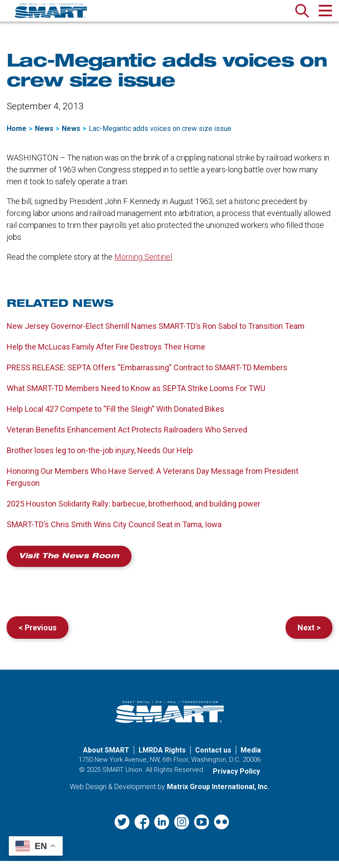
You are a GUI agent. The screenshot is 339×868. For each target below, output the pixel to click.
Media (251, 757)
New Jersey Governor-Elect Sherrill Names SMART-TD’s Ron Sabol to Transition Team (156, 331)
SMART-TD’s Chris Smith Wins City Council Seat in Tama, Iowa (115, 529)
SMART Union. (123, 777)
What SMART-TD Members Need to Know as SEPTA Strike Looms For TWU (136, 393)
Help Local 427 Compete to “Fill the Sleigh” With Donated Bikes (115, 414)
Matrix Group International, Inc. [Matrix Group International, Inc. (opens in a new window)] (218, 794)
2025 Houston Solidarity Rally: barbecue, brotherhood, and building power (134, 509)
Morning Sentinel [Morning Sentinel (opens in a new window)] (143, 262)
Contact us (213, 757)
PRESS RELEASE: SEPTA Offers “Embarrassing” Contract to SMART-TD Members (147, 372)
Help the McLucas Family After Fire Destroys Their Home (106, 352)
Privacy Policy (236, 778)
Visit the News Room (69, 562)
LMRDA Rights (162, 757)
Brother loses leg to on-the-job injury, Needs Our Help (100, 455)
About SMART (106, 757)
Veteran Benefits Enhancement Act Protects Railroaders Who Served (127, 434)
